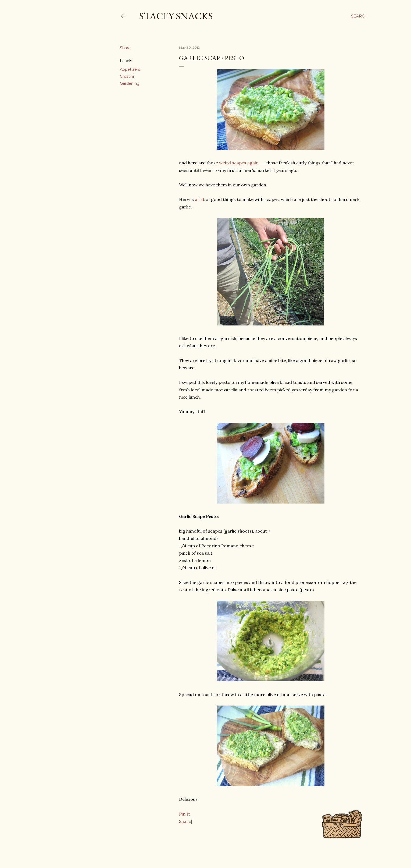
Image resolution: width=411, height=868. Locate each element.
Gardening (130, 83)
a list (200, 199)
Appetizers (130, 69)
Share (185, 821)
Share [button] (125, 48)
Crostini (127, 76)
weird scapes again (239, 163)
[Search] (359, 16)
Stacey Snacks (176, 16)
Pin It (185, 814)
